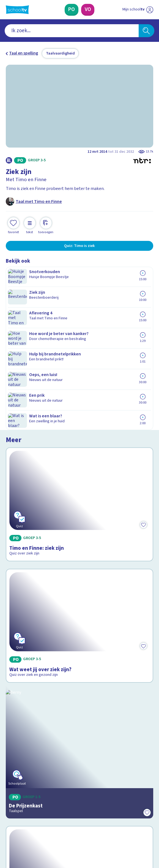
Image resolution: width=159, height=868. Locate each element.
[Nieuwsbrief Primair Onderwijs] (52, 782)
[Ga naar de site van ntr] (133, 837)
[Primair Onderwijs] (72, 10)
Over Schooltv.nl (25, 735)
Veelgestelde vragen (30, 728)
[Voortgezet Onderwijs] (88, 10)
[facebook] (9, 824)
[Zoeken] (146, 31)
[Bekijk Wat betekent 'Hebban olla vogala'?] (79, 588)
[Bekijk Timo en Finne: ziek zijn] (79, 315)
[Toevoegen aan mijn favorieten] (13, 225)
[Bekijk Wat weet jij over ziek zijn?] (79, 405)
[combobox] (72, 31)
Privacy (14, 743)
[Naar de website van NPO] (150, 10)
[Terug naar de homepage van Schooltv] (17, 10)
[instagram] (21, 824)
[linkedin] (33, 824)
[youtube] (45, 824)
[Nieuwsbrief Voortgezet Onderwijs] (108, 782)
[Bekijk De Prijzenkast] (79, 496)
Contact (15, 720)
